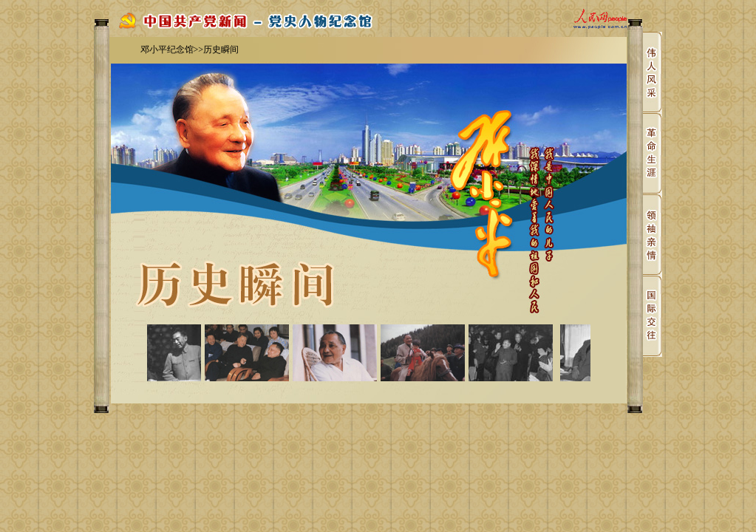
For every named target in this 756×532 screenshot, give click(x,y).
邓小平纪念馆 (167, 50)
